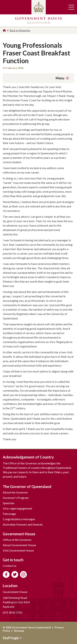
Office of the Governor (17, 540)
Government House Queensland (39, 21)
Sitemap (19, 631)
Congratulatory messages (19, 519)
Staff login (12, 638)
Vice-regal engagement (17, 508)
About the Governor (15, 492)
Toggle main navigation (71, 7)
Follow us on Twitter (15, 574)
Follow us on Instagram (23, 574)
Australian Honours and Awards (23, 524)
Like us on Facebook (6, 574)
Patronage (9, 514)
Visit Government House (18, 550)
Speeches (9, 503)
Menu (62, 78)
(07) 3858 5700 (12, 612)
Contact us (10, 566)
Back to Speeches (20, 30)
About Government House (19, 545)
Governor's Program (16, 498)
